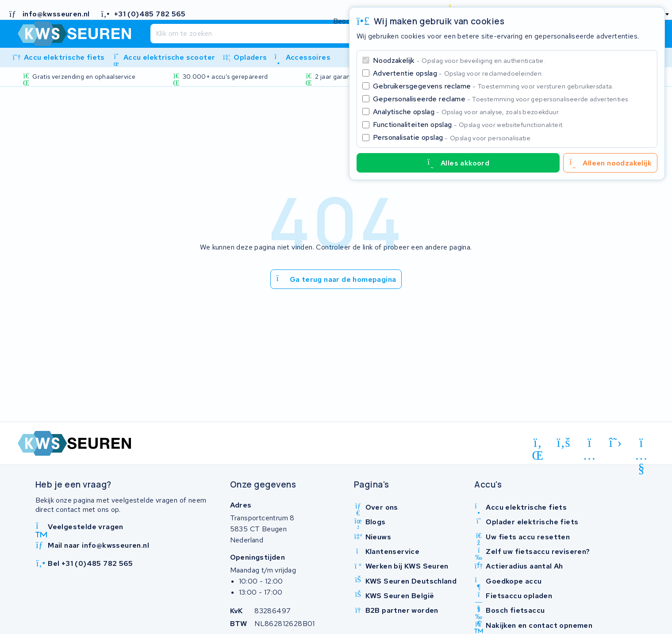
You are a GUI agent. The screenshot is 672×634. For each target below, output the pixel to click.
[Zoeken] (318, 34)
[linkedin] (538, 444)
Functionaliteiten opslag (468, 125)
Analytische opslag (466, 112)
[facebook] (564, 443)
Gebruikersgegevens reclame (493, 86)
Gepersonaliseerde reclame (501, 99)
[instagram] (589, 444)
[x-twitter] (616, 443)
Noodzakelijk (459, 60)
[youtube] (641, 444)
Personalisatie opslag (453, 137)
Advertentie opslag (458, 73)
